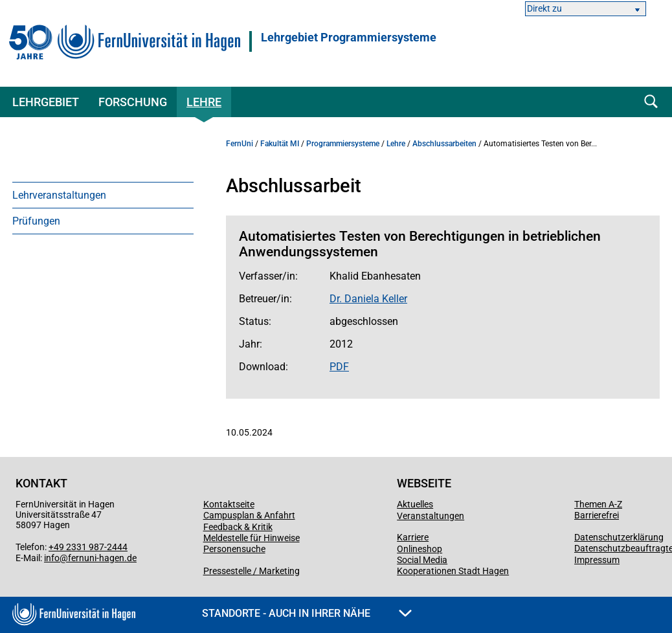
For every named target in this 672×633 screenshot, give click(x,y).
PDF (339, 367)
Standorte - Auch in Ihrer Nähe (307, 613)
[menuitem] (103, 195)
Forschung (133, 102)
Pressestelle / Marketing (252, 571)
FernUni (240, 144)
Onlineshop (420, 549)
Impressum (597, 560)
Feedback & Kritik (238, 527)
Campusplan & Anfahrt (249, 515)
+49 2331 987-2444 (88, 547)
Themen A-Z (598, 504)
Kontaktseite (229, 504)
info (52, 558)
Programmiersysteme (343, 144)
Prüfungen (36, 221)
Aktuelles (415, 504)
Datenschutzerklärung (619, 537)
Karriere (413, 537)
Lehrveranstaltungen (59, 195)
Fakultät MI (280, 144)
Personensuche (234, 549)
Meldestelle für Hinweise (252, 538)
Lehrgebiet (46, 102)
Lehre (204, 102)
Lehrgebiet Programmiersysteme (349, 38)
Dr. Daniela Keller (368, 299)
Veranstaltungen (431, 516)
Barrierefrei (597, 515)
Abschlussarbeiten (444, 144)
